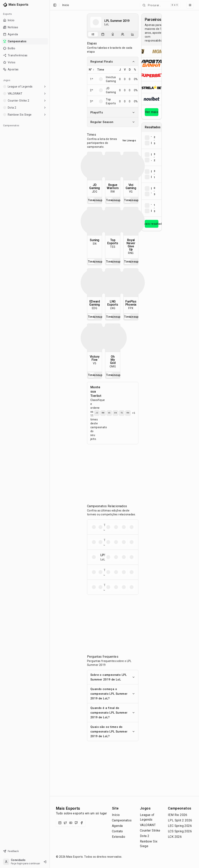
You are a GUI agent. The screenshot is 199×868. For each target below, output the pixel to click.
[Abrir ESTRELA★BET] (152, 87)
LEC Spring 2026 (180, 826)
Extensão (119, 837)
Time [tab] (91, 200)
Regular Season (113, 122)
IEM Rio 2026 (178, 815)
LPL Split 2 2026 (180, 820)
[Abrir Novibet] (152, 99)
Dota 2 (145, 836)
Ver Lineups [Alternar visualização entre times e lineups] (129, 141)
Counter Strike (150, 830)
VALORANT (148, 825)
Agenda (117, 826)
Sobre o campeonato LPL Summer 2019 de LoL (113, 677)
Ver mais (152, 112)
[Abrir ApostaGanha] (152, 63)
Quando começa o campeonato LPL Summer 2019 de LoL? (113, 694)
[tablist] (113, 34)
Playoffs (113, 112)
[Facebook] (82, 823)
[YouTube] (71, 823)
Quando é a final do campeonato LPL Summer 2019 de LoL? (113, 713)
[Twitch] (76, 823)
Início (116, 815)
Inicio (66, 5)
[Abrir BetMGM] (152, 51)
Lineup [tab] (98, 200)
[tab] (93, 34)
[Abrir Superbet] (152, 75)
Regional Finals (113, 62)
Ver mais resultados (152, 224)
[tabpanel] (95, 174)
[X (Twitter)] (65, 823)
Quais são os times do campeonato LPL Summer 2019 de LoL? (113, 732)
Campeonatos (122, 820)
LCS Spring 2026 (180, 831)
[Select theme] (190, 5)
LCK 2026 (175, 837)
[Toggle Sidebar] (48, 434)
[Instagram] (60, 823)
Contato (117, 831)
